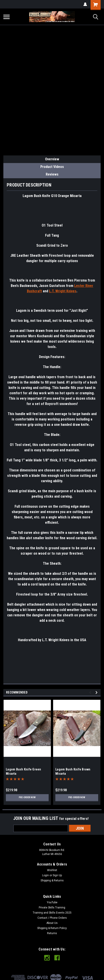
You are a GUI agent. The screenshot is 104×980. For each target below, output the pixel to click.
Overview (52, 159)
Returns (52, 933)
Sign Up (57, 875)
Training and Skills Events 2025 (52, 913)
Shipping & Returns (52, 880)
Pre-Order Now (27, 797)
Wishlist (52, 870)
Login (45, 875)
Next (97, 693)
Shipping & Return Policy (52, 928)
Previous (91, 693)
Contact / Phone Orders (52, 918)
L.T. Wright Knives (63, 291)
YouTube (52, 902)
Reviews (52, 174)
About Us (52, 923)
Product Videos (52, 167)
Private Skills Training (52, 908)
